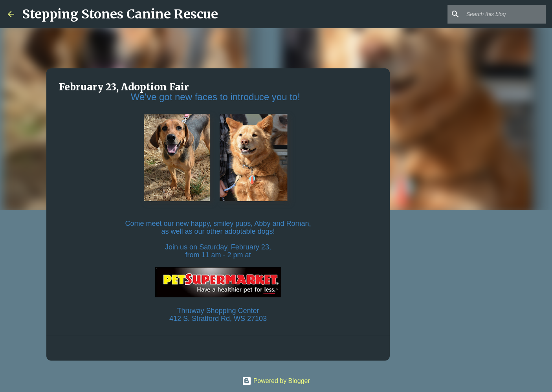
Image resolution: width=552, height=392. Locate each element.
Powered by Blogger (276, 381)
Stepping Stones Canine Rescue (120, 14)
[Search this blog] (504, 14)
